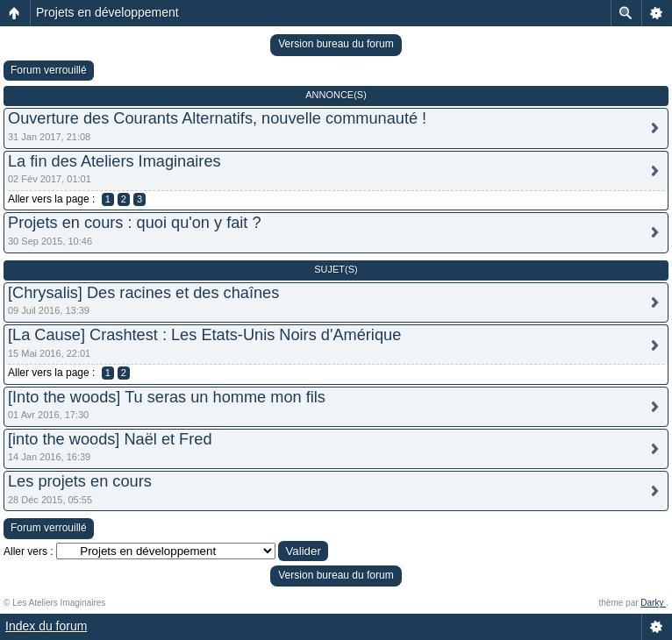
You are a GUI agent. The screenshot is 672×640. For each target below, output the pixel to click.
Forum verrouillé (49, 70)
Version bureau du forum (336, 44)
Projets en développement (107, 12)
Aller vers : (29, 551)
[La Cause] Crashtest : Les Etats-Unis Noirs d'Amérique (204, 335)
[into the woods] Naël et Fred (110, 439)
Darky (653, 603)
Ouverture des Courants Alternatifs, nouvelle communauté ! (217, 118)
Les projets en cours (80, 481)
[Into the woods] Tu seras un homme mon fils (167, 397)
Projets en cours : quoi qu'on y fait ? (135, 223)
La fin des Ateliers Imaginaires (114, 161)
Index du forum (46, 626)
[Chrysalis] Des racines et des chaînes (143, 293)
